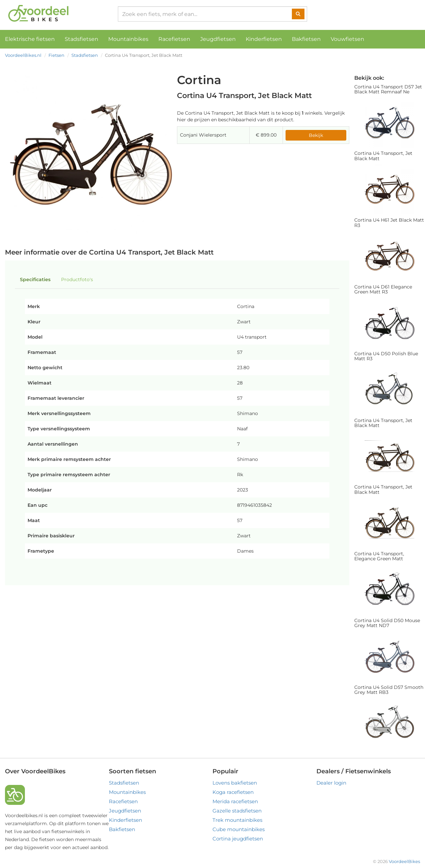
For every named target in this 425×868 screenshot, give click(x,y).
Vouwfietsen (347, 39)
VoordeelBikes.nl (23, 55)
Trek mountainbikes (237, 820)
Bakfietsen (306, 39)
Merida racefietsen (235, 801)
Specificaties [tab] (35, 279)
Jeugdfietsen (218, 39)
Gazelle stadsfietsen (237, 811)
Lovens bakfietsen (235, 783)
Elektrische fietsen (30, 39)
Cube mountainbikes (239, 829)
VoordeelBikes (404, 861)
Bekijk (316, 135)
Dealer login (331, 783)
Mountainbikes (128, 39)
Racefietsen (174, 39)
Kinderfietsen (264, 39)
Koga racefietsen (233, 792)
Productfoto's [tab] (77, 279)
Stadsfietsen (82, 39)
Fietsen (56, 55)
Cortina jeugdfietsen (238, 839)
